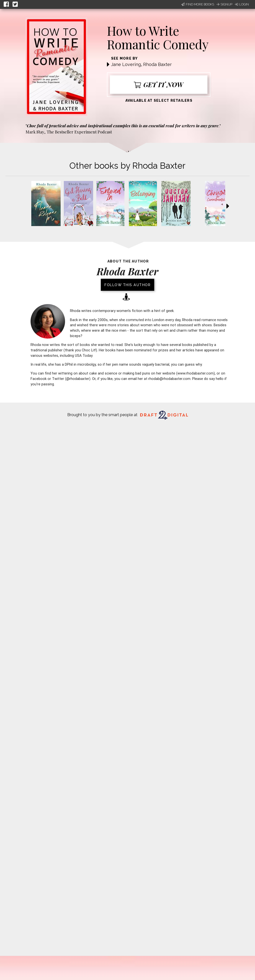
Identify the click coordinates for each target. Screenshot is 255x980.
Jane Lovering (126, 64)
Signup (224, 4)
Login (242, 4)
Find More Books (198, 4)
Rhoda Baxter (157, 64)
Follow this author (127, 285)
